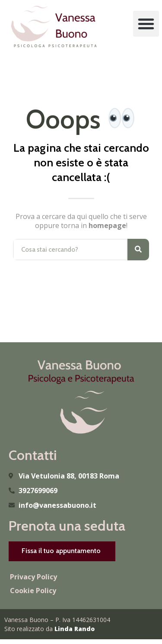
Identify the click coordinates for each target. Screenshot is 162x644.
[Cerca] (138, 250)
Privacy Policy (33, 577)
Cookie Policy (33, 591)
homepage (107, 225)
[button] (146, 24)
